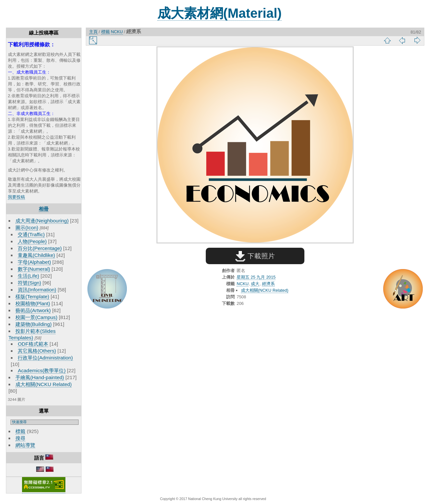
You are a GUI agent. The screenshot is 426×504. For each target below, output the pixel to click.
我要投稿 (16, 197)
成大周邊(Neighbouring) (42, 221)
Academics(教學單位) (42, 370)
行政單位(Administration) (45, 358)
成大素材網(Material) (220, 13)
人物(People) (32, 241)
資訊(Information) (37, 290)
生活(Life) (28, 276)
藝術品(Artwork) (33, 310)
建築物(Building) (34, 324)
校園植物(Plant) (33, 303)
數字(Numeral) (34, 269)
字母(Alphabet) (34, 262)
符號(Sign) (29, 283)
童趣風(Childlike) (36, 255)
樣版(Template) (32, 297)
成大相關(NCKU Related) (44, 384)
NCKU (117, 32)
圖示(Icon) (27, 228)
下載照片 (255, 256)
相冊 (44, 209)
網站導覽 (25, 445)
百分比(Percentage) (40, 248)
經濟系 (268, 284)
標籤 (20, 431)
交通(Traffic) (31, 234)
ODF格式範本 (33, 344)
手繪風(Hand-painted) (40, 377)
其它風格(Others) (37, 351)
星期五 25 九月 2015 (256, 277)
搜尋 (20, 438)
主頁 (93, 32)
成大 (255, 284)
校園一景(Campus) (36, 317)
